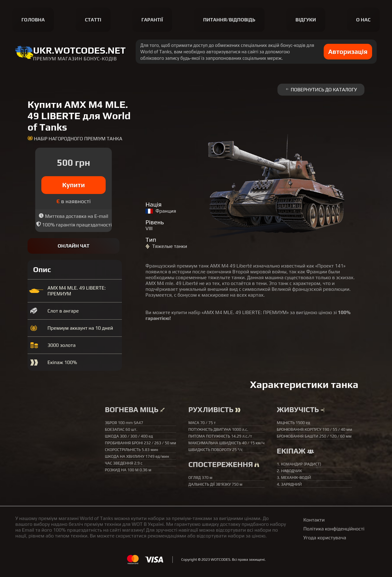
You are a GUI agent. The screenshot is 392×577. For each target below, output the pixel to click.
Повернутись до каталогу (321, 90)
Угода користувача (325, 538)
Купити (73, 185)
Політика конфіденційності (334, 529)
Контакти (314, 520)
